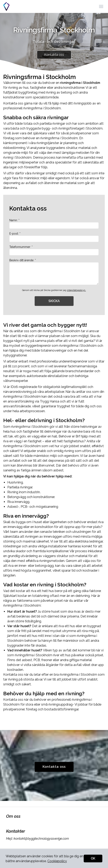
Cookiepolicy (57, 861)
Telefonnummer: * (54, 250)
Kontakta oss (54, 55)
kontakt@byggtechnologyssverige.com (41, 839)
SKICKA (54, 301)
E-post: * (54, 237)
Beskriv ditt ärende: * (54, 272)
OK (93, 858)
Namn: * (54, 224)
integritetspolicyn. (76, 290)
